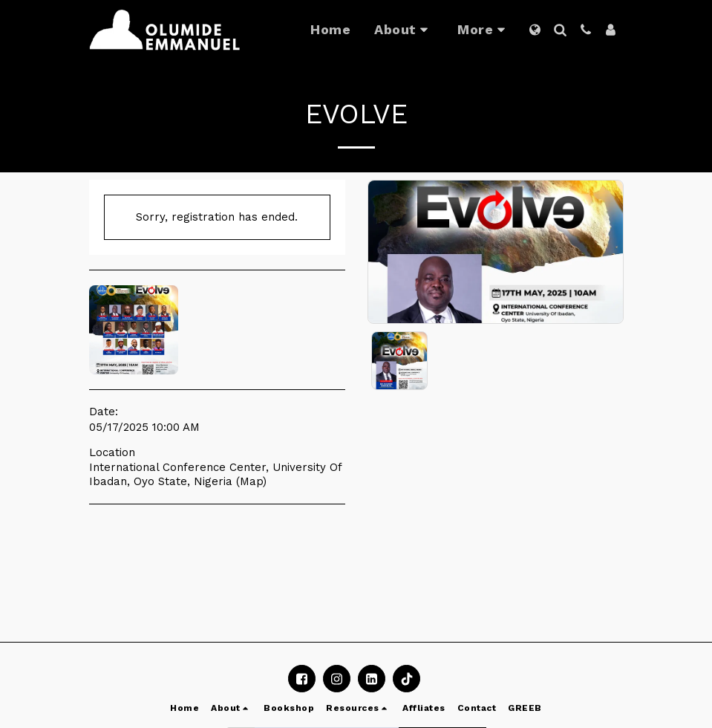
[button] (404, 30)
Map (251, 481)
